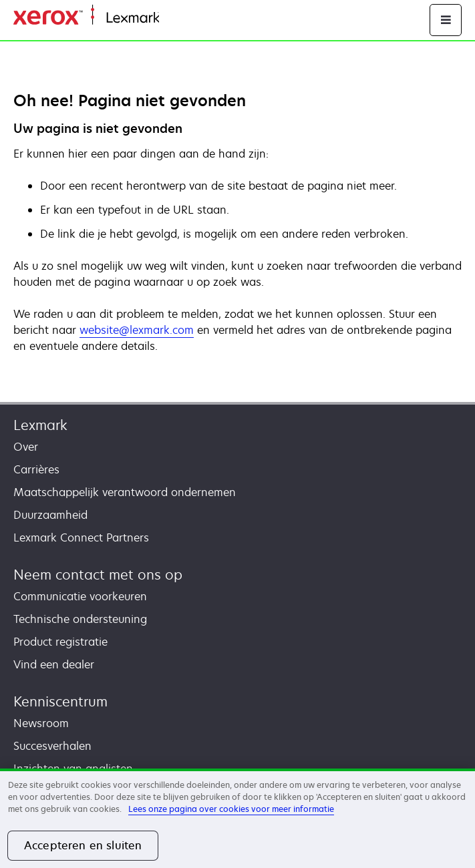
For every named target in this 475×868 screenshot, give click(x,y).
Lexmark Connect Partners (81, 537)
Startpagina (186, 18)
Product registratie (60, 642)
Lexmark (40, 425)
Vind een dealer (54, 664)
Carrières (36, 469)
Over (26, 447)
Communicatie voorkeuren (80, 596)
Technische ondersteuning (80, 619)
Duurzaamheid (50, 515)
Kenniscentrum (60, 701)
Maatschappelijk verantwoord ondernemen (125, 492)
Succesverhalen (52, 746)
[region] (237, 818)
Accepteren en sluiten (83, 845)
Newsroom (41, 723)
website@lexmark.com (137, 330)
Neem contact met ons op (98, 575)
